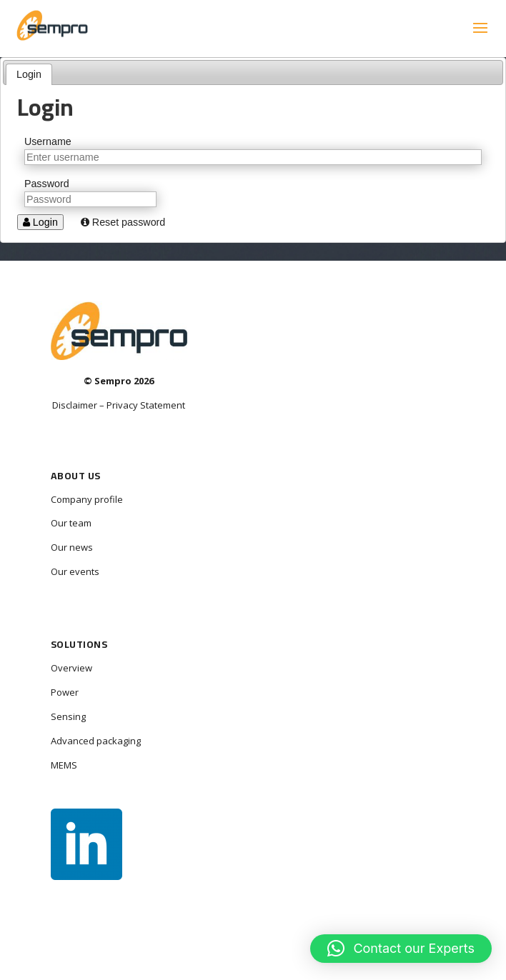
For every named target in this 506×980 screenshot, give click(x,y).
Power (65, 692)
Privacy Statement (146, 405)
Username (48, 141)
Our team (71, 523)
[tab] (29, 75)
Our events (75, 571)
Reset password (123, 222)
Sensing (68, 716)
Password (47, 184)
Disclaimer (75, 405)
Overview (71, 668)
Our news (72, 547)
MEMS (64, 765)
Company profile (87, 499)
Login (29, 74)
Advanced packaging (96, 741)
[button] (401, 949)
